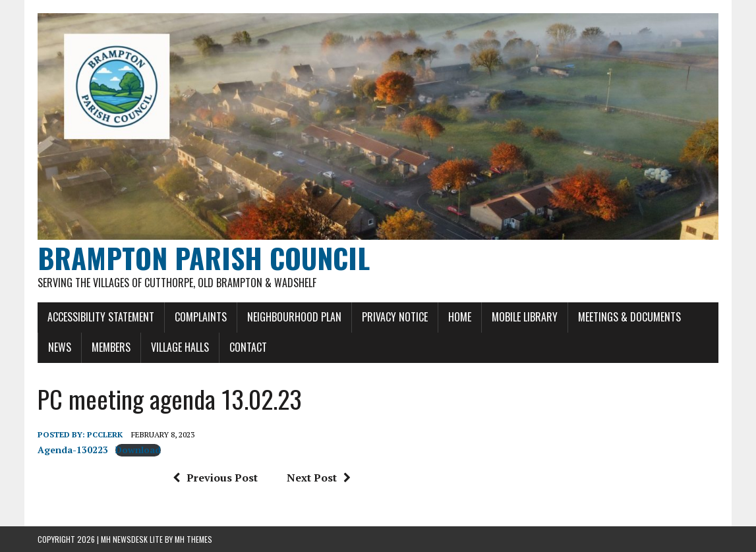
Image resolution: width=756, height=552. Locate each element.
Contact (248, 347)
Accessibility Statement (101, 317)
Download (138, 450)
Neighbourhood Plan (294, 317)
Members (111, 347)
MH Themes (193, 539)
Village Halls (180, 347)
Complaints (201, 317)
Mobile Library (525, 317)
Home (460, 317)
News (60, 347)
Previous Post (215, 478)
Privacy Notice (395, 317)
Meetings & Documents (629, 317)
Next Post (319, 478)
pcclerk (105, 434)
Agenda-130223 (73, 450)
